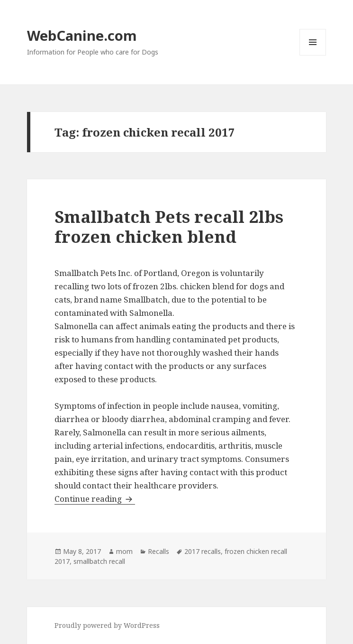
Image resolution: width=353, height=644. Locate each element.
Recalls (158, 551)
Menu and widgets (313, 55)
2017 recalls (203, 551)
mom (124, 551)
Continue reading (95, 499)
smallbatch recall (99, 561)
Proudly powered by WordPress (107, 625)
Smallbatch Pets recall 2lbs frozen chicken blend (169, 226)
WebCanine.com (82, 35)
